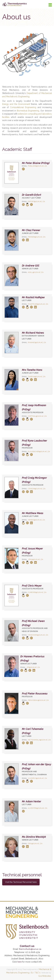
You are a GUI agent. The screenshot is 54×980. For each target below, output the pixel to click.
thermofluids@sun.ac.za (30, 949)
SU (32, 973)
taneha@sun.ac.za (37, 377)
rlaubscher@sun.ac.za (39, 452)
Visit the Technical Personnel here (21, 882)
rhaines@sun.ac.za (37, 342)
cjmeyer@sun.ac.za (37, 592)
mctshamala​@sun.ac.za (39, 740)
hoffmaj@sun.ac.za (37, 416)
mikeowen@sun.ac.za (38, 635)
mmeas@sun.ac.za (36, 520)
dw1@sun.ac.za (35, 844)
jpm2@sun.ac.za (35, 559)
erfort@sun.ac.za (36, 201)
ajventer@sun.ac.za (38, 808)
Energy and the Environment (16, 104)
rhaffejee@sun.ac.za (38, 304)
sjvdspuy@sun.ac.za (37, 778)
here (20, 962)
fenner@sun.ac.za (37, 237)
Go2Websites (45, 976)
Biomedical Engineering (28, 111)
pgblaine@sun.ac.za (37, 166)
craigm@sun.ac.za (37, 489)
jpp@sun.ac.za (33, 667)
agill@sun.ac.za (36, 272)
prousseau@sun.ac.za (38, 700)
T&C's (37, 973)
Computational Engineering (23, 107)
